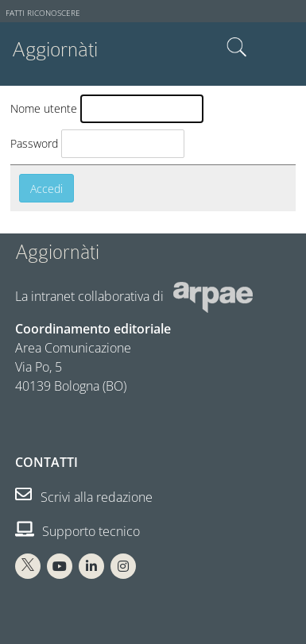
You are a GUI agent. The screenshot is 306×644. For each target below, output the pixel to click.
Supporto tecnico (77, 531)
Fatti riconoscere (43, 13)
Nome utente (44, 108)
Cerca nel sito (237, 48)
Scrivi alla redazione (84, 497)
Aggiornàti (55, 50)
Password (34, 143)
